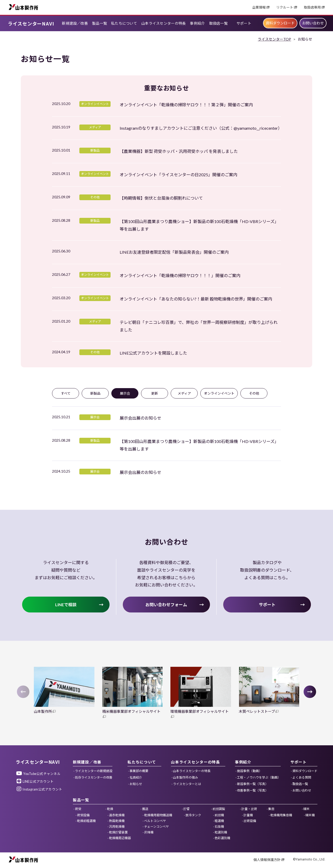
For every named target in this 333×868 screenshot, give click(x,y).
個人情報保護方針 (267, 860)
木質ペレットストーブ (257, 711)
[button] (310, 692)
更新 (155, 393)
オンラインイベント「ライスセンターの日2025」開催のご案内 (178, 175)
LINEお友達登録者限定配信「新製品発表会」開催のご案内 (174, 252)
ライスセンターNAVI (31, 23)
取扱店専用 (312, 7)
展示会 (125, 393)
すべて (66, 393)
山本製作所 (23, 7)
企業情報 (259, 7)
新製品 (95, 393)
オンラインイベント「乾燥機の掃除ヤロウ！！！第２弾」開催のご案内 (186, 105)
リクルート (285, 7)
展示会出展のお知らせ (140, 418)
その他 (254, 393)
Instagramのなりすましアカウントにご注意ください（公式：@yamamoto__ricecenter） (201, 128)
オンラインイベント (219, 393)
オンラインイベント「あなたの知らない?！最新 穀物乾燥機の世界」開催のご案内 (196, 299)
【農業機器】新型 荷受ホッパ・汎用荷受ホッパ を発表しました (179, 151)
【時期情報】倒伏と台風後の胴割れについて (161, 198)
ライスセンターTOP (274, 39)
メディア (184, 393)
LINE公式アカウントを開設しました (153, 353)
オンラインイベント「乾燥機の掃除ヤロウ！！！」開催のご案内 (180, 275)
